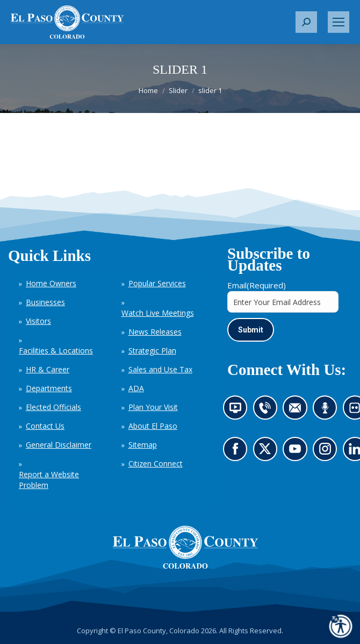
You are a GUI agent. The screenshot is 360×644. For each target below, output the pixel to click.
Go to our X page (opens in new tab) (268, 452)
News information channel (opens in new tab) (239, 412)
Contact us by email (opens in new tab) (298, 412)
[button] (306, 22)
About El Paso (153, 426)
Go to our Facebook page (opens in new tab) (238, 452)
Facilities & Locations (56, 351)
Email (257, 285)
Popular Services (157, 283)
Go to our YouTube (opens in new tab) (298, 452)
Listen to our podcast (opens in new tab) (328, 412)
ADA (136, 388)
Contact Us (45, 426)
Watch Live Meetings (158, 313)
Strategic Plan (152, 351)
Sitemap (143, 445)
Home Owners (51, 283)
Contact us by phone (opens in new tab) (268, 412)
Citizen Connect (156, 463)
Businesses (45, 302)
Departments (49, 388)
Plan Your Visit (153, 407)
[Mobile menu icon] (339, 22)
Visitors (38, 321)
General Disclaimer (59, 445)
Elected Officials (53, 407)
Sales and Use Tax (160, 369)
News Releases (155, 332)
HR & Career (48, 369)
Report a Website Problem (49, 480)
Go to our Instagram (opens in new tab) (329, 452)
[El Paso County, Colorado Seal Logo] (185, 547)
